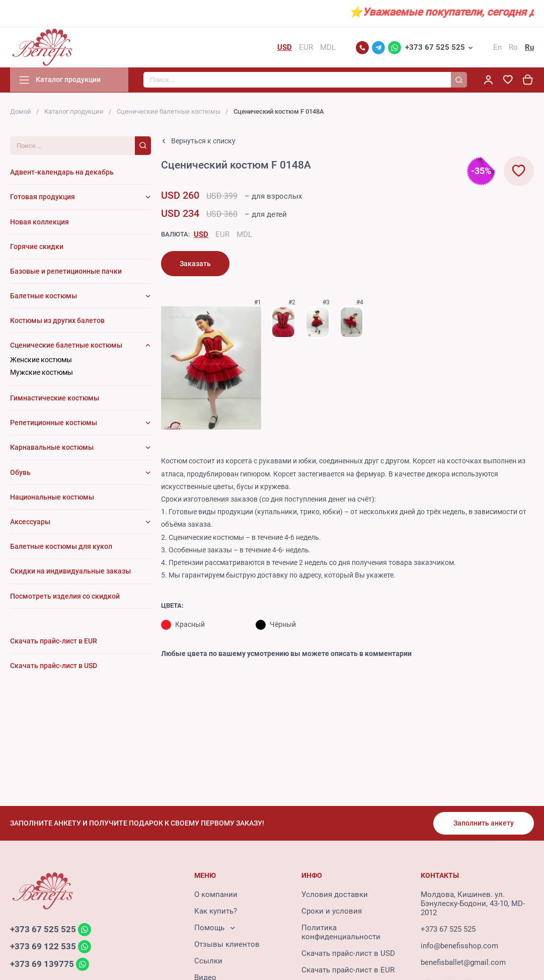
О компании (216, 894)
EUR (222, 234)
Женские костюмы (41, 360)
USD (201, 234)
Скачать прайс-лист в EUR (348, 970)
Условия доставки (335, 894)
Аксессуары (30, 522)
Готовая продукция (43, 197)
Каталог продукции (74, 111)
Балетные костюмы (44, 296)
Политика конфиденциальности (341, 932)
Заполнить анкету (484, 823)
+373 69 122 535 (43, 947)
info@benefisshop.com (459, 946)
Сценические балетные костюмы (169, 111)
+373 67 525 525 (435, 47)
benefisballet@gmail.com (463, 962)
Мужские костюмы (42, 372)
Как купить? (216, 911)
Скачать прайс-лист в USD (348, 953)
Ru (529, 47)
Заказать (195, 264)
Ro (513, 47)
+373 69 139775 (42, 964)
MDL (244, 234)
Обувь (20, 472)
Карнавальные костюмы (52, 448)
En (497, 47)
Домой (21, 111)
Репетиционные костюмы (54, 423)
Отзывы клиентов (227, 944)
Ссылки (208, 961)
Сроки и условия (332, 911)
